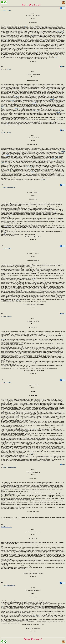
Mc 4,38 (17, 96)
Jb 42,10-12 (8, 226)
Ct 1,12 (58, 112)
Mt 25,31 (54, 159)
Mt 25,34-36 (4, 163)
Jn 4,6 (13, 102)
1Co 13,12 (17, 300)
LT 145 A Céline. (6, 133)
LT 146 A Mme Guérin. (8, 187)
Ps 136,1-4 (25, 432)
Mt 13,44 (29, 167)
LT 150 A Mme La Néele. (9, 467)
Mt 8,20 (3, 107)
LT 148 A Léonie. (6, 316)
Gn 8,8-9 (3, 340)
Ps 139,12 (12, 100)
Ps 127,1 (34, 280)
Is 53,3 (17, 108)
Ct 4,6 (42, 299)
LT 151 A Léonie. (6, 527)
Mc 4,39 (52, 99)
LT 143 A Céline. (6, 10)
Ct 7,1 (35, 429)
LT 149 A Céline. (6, 382)
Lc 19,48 (7, 155)
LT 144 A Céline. (6, 69)
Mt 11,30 (36, 111)
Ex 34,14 (32, 423)
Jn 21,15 (4, 606)
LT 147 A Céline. (6, 249)
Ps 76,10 (43, 180)
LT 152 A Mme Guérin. (8, 585)
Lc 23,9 (59, 156)
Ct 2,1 (57, 57)
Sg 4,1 (31, 454)
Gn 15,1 (10, 171)
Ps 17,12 (61, 152)
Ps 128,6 (36, 615)
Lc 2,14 (11, 449)
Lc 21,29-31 (60, 31)
